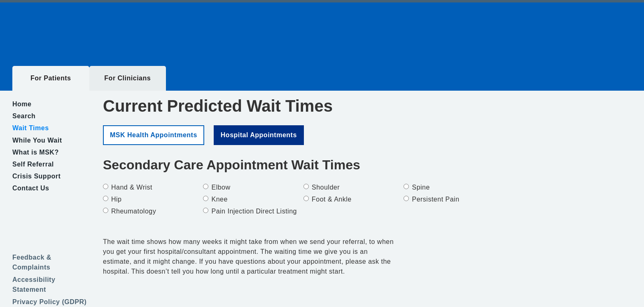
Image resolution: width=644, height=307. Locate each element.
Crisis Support (36, 176)
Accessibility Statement (34, 285)
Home (22, 104)
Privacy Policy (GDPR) (49, 302)
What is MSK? (36, 152)
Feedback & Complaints (32, 262)
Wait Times (31, 128)
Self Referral (33, 164)
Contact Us (31, 188)
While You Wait (37, 140)
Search (24, 116)
